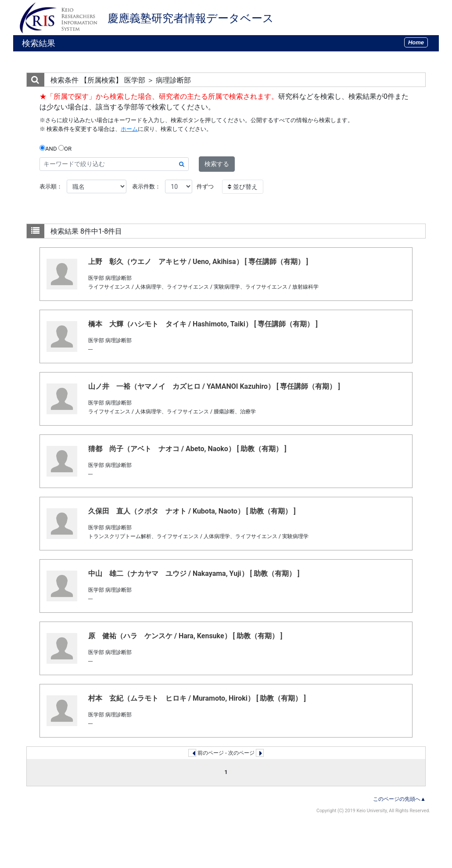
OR (65, 148)
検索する (217, 164)
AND (48, 148)
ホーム (129, 129)
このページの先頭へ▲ (399, 799)
